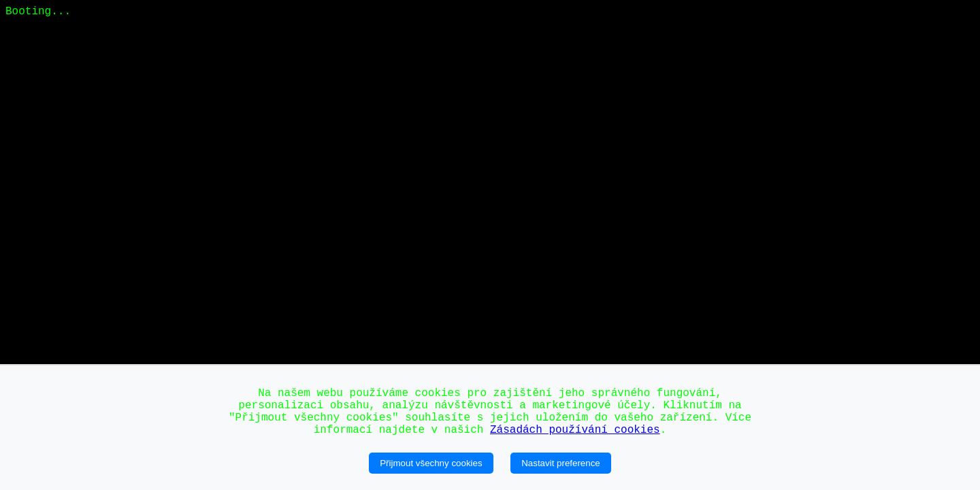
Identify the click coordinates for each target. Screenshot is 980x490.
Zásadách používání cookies (575, 430)
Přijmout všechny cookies (431, 463)
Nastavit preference (561, 463)
